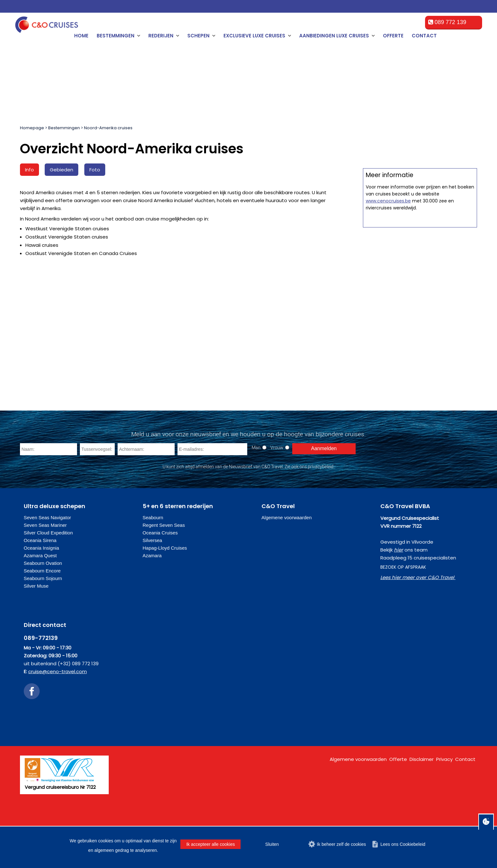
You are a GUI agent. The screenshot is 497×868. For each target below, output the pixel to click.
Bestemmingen (64, 128)
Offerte (393, 36)
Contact (424, 36)
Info (29, 170)
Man (256, 479)
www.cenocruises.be (388, 403)
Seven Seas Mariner (45, 557)
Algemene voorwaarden (287, 549)
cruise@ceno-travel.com (58, 703)
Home (81, 36)
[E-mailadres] (212, 481)
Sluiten (272, 844)
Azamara (152, 587)
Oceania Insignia (42, 580)
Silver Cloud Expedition (48, 564)
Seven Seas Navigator (47, 549)
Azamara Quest (40, 587)
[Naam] (48, 481)
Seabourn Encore (42, 602)
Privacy (444, 791)
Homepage (32, 128)
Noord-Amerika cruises (108, 128)
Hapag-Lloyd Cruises (165, 580)
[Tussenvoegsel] (97, 481)
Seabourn (153, 549)
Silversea (152, 572)
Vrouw (277, 479)
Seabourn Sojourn (43, 610)
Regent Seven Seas (164, 557)
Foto (95, 170)
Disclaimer (422, 791)
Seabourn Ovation (43, 595)
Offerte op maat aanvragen (420, 287)
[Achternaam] (146, 481)
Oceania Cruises (160, 564)
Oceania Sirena (40, 572)
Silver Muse (36, 618)
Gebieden (61, 170)
